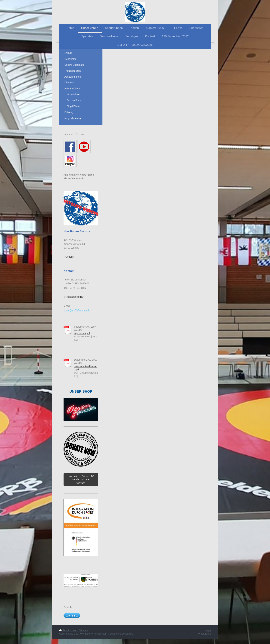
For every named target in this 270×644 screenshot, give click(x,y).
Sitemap (83, 630)
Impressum (101, 634)
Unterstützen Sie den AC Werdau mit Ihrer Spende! (81, 479)
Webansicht (204, 634)
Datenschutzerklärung (122, 634)
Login (208, 630)
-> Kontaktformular (74, 297)
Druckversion (68, 630)
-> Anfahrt (69, 257)
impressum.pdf (82, 333)
